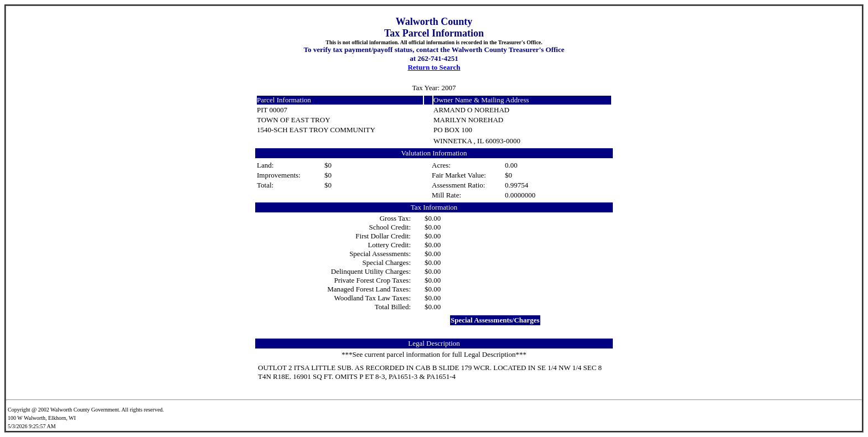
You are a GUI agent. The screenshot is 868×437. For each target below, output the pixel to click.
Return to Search (434, 67)
